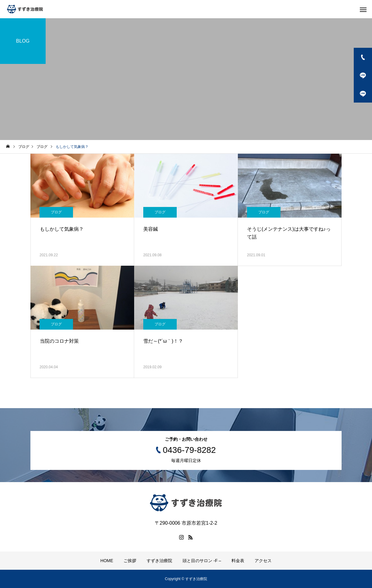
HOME (107, 561)
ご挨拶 (130, 561)
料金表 (238, 561)
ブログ (56, 212)
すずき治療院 (159, 561)
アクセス (263, 561)
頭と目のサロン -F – (202, 561)
